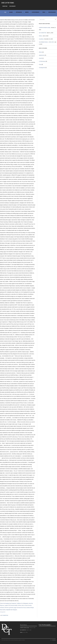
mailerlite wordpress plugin (45, 27)
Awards (27, 12)
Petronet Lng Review (9, 608)
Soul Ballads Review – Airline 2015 (46, 42)
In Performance (36, 12)
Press (44, 12)
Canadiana (41, 39)
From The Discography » (45, 625)
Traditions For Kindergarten (22, 603)
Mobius (40, 36)
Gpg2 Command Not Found (20, 608)
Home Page (5, 6)
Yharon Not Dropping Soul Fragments (8, 603)
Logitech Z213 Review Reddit (11, 605)
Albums (11, 12)
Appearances (19, 12)
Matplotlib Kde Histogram (12, 610)
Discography (12, 6)
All (5, 12)
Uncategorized (52, 12)
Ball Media (54, 640)
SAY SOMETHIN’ (5, 615)
